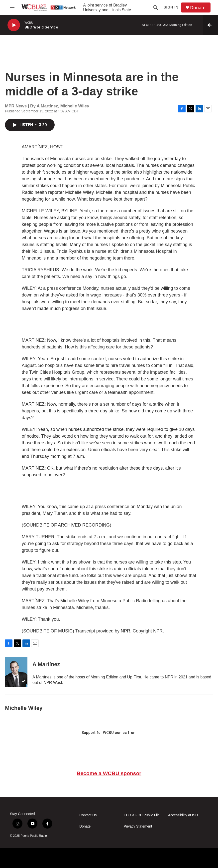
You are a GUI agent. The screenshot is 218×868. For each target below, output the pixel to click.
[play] (14, 25)
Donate (198, 8)
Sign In (171, 7)
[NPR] (27, 858)
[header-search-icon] (156, 7)
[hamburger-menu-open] (12, 7)
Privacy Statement (138, 826)
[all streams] (211, 25)
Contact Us (88, 815)
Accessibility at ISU (183, 815)
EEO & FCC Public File (142, 815)
